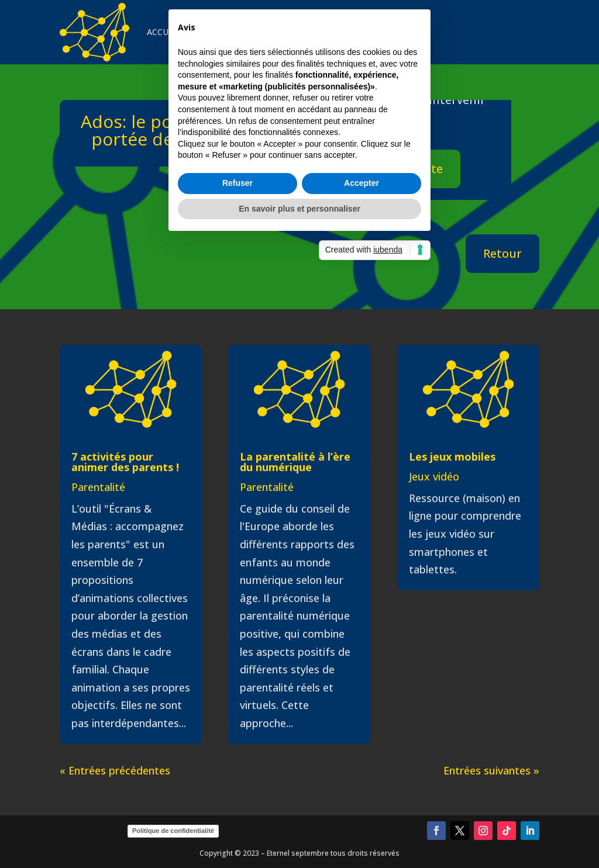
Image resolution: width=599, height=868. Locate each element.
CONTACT (383, 32)
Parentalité (98, 487)
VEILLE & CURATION (311, 32)
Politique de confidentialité (173, 831)
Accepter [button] (362, 497)
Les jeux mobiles (452, 457)
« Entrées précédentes (115, 770)
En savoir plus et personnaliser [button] (299, 522)
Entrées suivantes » (491, 770)
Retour (502, 253)
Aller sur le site (400, 169)
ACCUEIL (163, 32)
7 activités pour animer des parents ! (125, 462)
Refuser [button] (237, 497)
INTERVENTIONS (226, 32)
